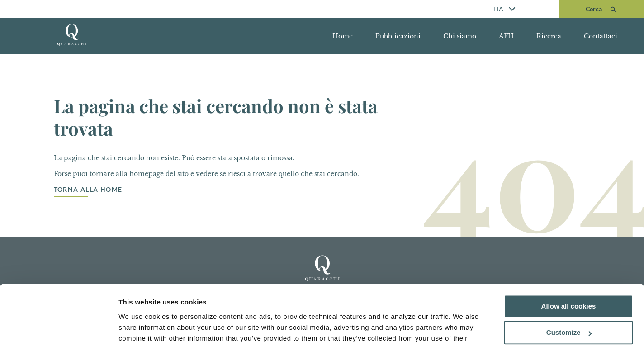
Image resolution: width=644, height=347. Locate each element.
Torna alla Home (88, 190)
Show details (140, 329)
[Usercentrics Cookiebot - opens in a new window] (59, 329)
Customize (569, 288)
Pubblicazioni (398, 36)
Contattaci (601, 36)
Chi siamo (460, 36)
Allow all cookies (569, 261)
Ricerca (549, 36)
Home (343, 36)
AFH (506, 36)
